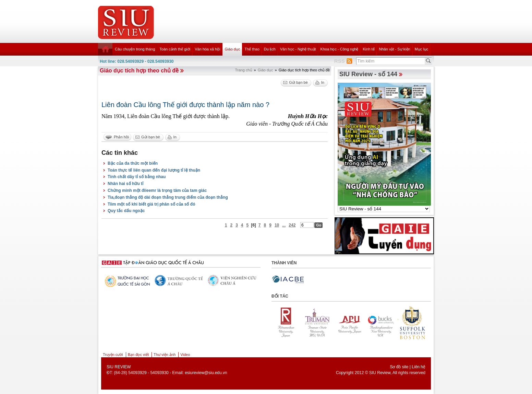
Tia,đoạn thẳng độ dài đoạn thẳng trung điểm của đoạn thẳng (168, 197)
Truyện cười (113, 355)
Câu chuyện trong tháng (135, 49)
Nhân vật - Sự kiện (395, 49)
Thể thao (252, 49)
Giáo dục (233, 49)
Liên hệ (419, 367)
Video (185, 355)
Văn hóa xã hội (207, 49)
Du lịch (270, 49)
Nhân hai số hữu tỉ (125, 184)
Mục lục (422, 49)
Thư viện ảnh (165, 355)
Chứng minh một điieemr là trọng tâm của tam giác (157, 190)
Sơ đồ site (399, 367)
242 (292, 225)
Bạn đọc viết (138, 355)
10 (277, 225)
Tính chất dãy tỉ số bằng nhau (137, 177)
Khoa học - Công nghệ (340, 49)
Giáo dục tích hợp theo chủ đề (139, 71)
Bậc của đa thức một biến (133, 163)
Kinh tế (368, 49)
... (284, 225)
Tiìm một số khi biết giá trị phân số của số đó (152, 204)
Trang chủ (244, 70)
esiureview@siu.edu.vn (206, 373)
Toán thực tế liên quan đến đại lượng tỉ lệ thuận (154, 170)
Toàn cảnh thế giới (175, 49)
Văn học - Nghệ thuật (298, 49)
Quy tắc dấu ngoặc (126, 211)
